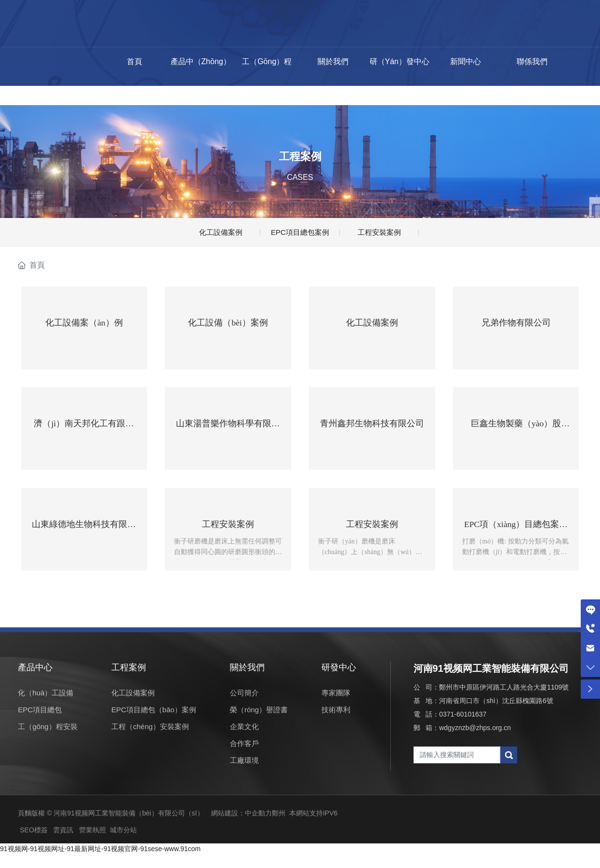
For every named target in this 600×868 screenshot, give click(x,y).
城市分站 (123, 843)
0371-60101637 (463, 728)
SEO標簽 (34, 843)
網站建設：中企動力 (241, 827)
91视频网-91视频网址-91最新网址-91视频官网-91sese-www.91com (100, 862)
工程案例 (300, 156)
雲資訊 (63, 843)
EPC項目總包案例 (300, 235)
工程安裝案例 (379, 235)
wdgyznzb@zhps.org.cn (475, 741)
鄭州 (279, 827)
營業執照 (93, 843)
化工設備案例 (221, 235)
